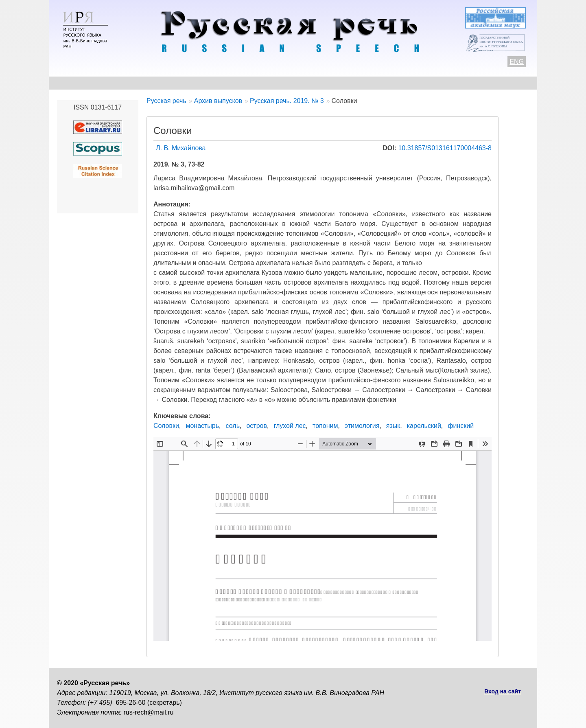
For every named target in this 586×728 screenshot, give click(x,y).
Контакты (123, 83)
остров (257, 426)
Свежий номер (222, 83)
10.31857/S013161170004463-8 (445, 148)
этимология (362, 426)
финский (461, 426)
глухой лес (290, 426)
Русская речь (166, 101)
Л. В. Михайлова (181, 148)
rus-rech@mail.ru (149, 712)
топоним (325, 426)
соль (233, 426)
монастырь (202, 426)
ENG (517, 62)
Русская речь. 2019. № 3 (287, 101)
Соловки (166, 426)
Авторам (169, 83)
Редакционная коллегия (371, 83)
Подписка (441, 83)
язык (393, 426)
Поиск (483, 83)
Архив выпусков (289, 83)
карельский (424, 426)
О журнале (74, 83)
